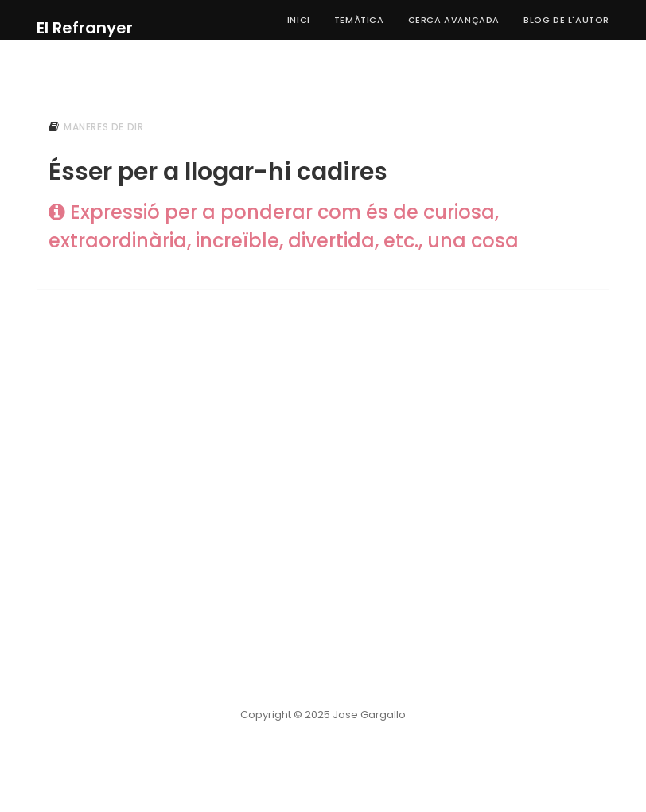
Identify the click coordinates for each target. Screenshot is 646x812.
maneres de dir (103, 127)
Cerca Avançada (454, 20)
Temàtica (359, 20)
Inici (299, 20)
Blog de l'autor (566, 20)
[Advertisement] (323, 435)
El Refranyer (85, 28)
